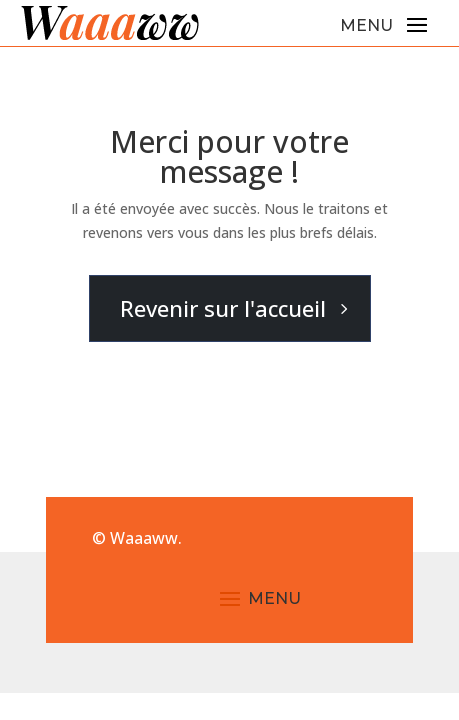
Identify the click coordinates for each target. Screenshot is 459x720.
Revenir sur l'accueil (223, 308)
